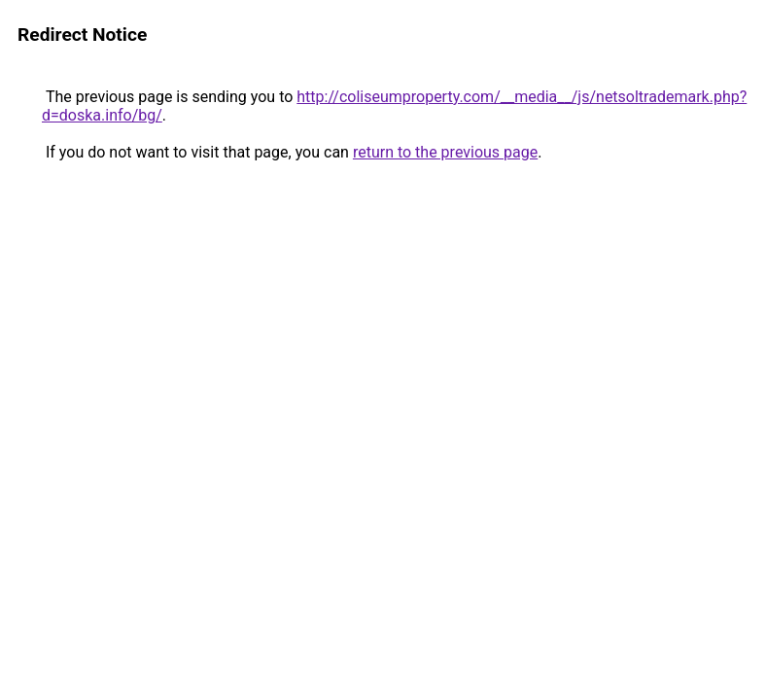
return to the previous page (445, 152)
